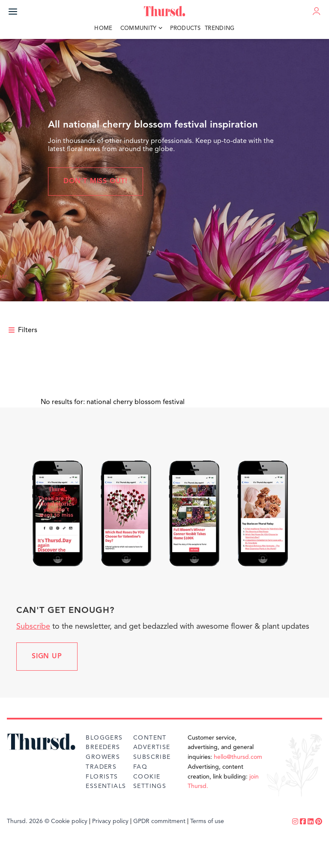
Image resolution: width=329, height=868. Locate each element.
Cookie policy (69, 821)
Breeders (103, 747)
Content (150, 738)
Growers (103, 757)
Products (185, 28)
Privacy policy (110, 821)
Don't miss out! (96, 181)
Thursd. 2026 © (28, 821)
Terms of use (207, 821)
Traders (101, 767)
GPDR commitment (159, 821)
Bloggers (104, 738)
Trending (220, 28)
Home (103, 28)
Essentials (106, 786)
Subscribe (33, 627)
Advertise (152, 747)
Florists (102, 777)
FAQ (140, 767)
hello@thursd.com (238, 757)
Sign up (47, 657)
